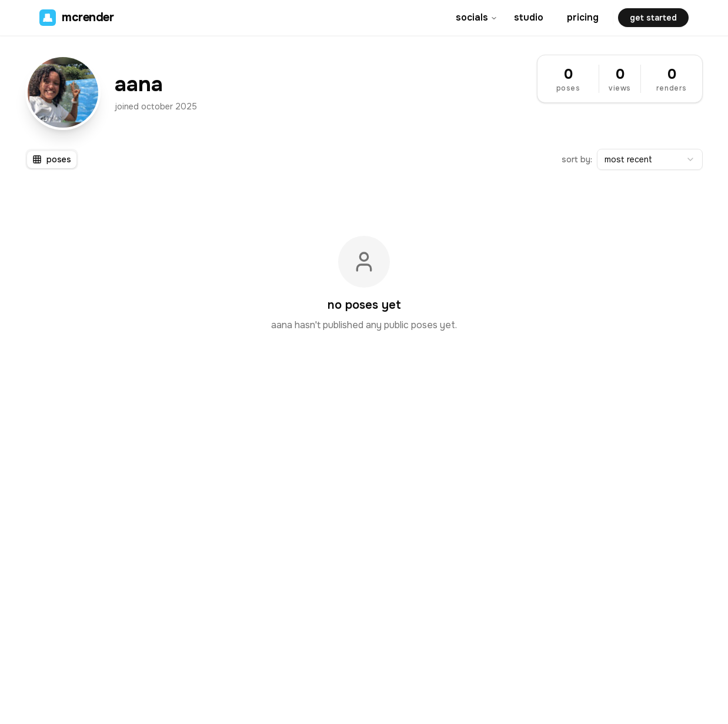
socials (477, 17)
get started (653, 18)
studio (529, 17)
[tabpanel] (364, 284)
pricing (583, 17)
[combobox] (650, 159)
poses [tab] (52, 159)
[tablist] (52, 159)
